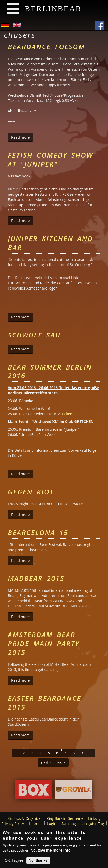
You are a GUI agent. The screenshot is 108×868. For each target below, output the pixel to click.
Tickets (67, 414)
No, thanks (38, 861)
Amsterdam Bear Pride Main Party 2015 (44, 643)
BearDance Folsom (46, 47)
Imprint (35, 824)
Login (52, 824)
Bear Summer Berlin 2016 (50, 371)
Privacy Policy (13, 824)
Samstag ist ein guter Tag (83, 824)
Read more (22, 137)
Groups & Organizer (25, 818)
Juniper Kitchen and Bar (50, 243)
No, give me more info (51, 851)
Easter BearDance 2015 (44, 703)
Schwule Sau (34, 335)
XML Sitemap (53, 829)
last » (61, 762)
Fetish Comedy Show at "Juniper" (50, 159)
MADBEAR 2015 (36, 578)
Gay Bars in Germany (65, 818)
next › (46, 762)
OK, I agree (14, 861)
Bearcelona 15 (38, 532)
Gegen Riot (31, 492)
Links (92, 818)
